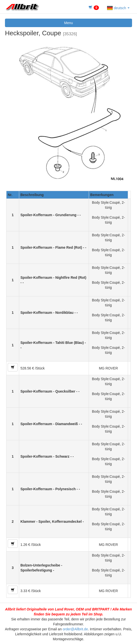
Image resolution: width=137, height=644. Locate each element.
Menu (68, 23)
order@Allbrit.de (75, 629)
